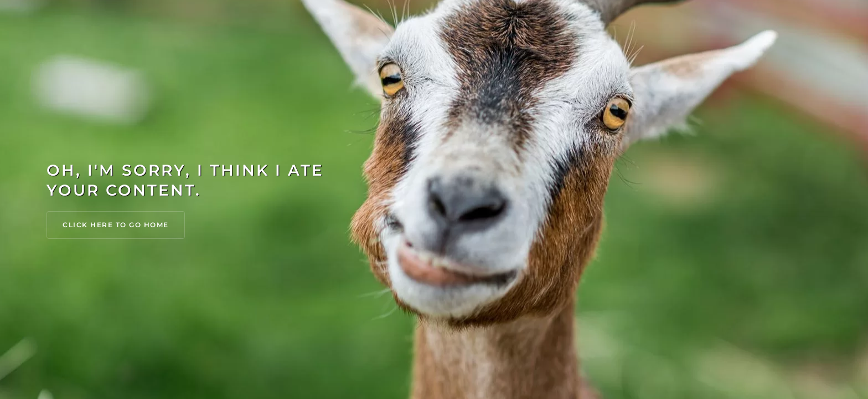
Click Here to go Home (116, 225)
